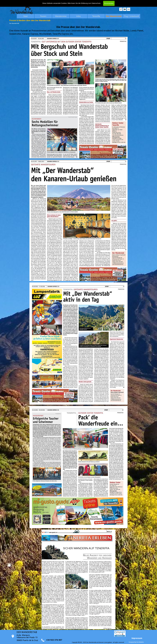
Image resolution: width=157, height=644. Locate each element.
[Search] (115, 2)
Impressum (137, 638)
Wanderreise (61, 16)
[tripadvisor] (129, 9)
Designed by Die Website (136, 642)
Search (129, 2)
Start (25, 16)
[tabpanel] (78, 30)
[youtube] (125, 9)
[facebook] (121, 9)
